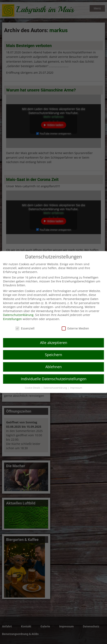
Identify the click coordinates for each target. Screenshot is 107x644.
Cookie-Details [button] (33, 383)
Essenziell (25, 323)
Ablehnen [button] (53, 362)
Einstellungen (12, 314)
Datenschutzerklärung (18, 310)
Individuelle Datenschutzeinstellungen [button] (54, 374)
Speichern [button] (53, 350)
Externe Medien (75, 323)
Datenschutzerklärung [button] (56, 383)
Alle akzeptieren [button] (54, 338)
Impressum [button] (76, 383)
